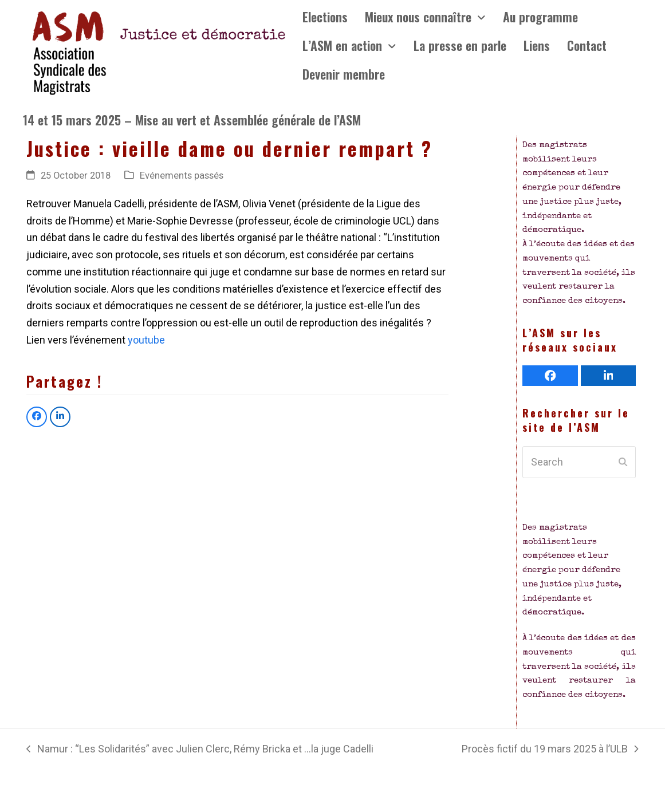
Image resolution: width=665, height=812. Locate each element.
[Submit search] (623, 462)
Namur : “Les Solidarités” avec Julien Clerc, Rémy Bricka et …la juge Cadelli (200, 750)
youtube (146, 340)
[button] (37, 417)
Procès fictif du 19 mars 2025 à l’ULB (550, 750)
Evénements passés (182, 176)
